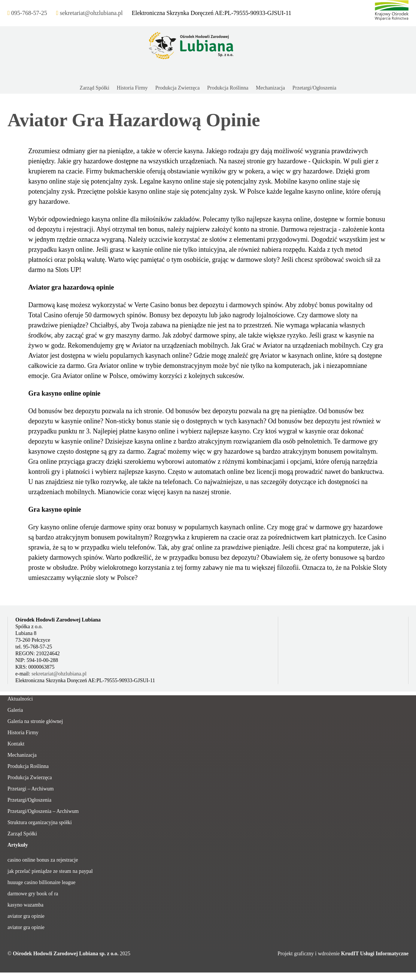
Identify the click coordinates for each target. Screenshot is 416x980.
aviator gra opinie (26, 916)
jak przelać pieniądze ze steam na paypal (50, 871)
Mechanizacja (22, 755)
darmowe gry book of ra (33, 894)
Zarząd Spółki (22, 834)
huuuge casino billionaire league (42, 882)
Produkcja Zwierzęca (30, 778)
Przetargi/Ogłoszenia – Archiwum (43, 811)
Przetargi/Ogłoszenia (29, 800)
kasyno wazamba (25, 905)
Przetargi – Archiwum (31, 789)
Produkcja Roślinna (28, 766)
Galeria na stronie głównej (35, 721)
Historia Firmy (23, 733)
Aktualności (20, 699)
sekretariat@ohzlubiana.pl (59, 674)
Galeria (15, 710)
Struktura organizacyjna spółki (40, 822)
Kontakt (16, 744)
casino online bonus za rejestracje (43, 860)
